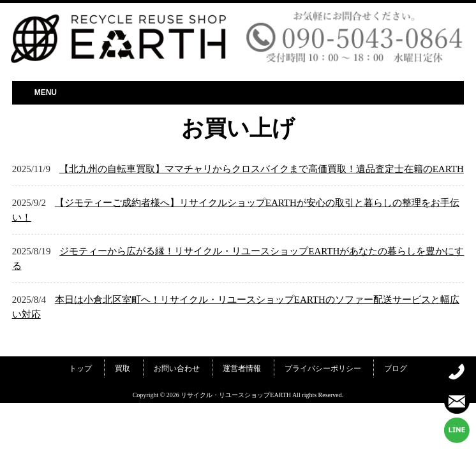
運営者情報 (242, 368)
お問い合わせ (177, 368)
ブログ (396, 368)
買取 (123, 368)
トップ (80, 368)
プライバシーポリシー (323, 368)
